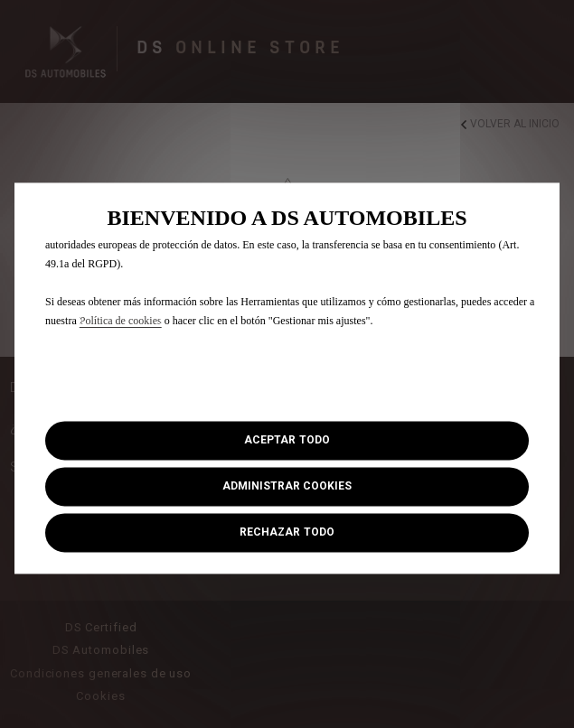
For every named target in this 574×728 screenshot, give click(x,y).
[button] (287, 487)
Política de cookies (121, 321)
